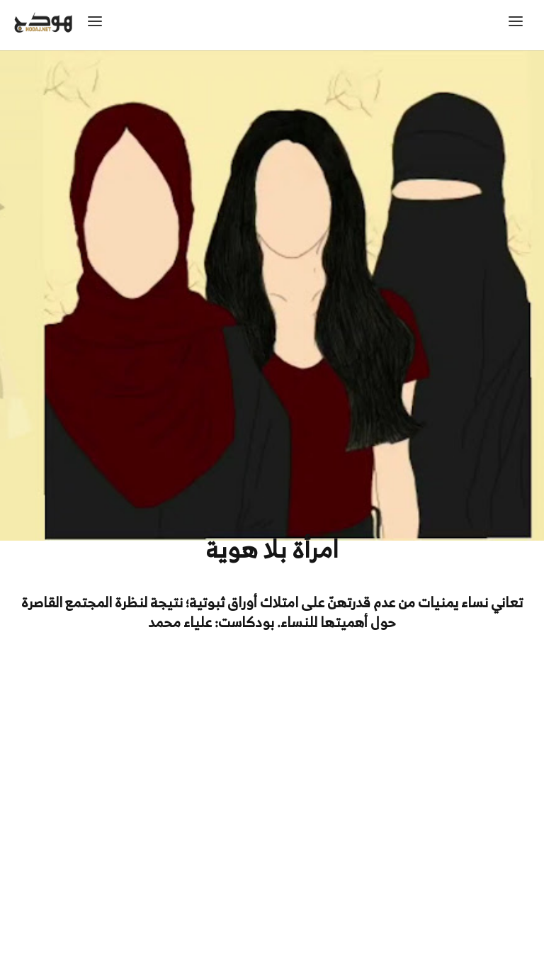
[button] (519, 25)
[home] (67, 25)
